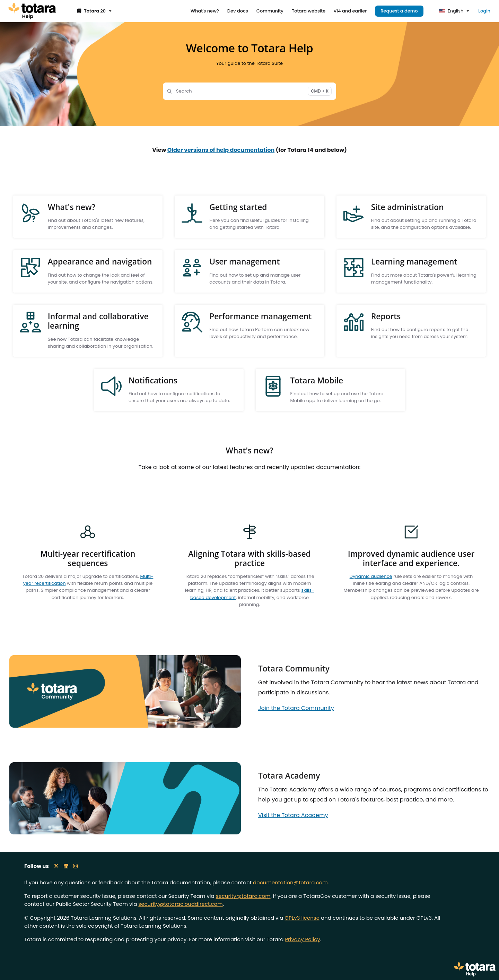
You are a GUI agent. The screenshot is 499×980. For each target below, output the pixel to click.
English (451, 11)
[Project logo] (32, 11)
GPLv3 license (302, 918)
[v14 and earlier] (350, 11)
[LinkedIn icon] (66, 866)
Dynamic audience (371, 576)
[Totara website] (309, 11)
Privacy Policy (302, 939)
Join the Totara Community (296, 708)
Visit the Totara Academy (293, 815)
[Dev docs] (238, 11)
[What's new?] (205, 11)
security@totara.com (243, 896)
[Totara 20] (94, 11)
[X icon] (56, 866)
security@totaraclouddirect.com (180, 904)
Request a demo (399, 11)
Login (484, 11)
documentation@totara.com (290, 882)
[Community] (270, 11)
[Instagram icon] (75, 866)
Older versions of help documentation (221, 150)
